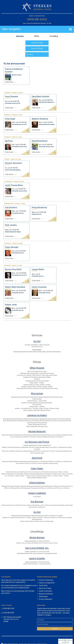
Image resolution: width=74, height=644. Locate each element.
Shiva (37, 36)
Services (20, 36)
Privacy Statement (45, 599)
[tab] (20, 36)
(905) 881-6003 (37, 20)
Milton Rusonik (37, 368)
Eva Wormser (37, 502)
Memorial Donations (46, 594)
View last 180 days (37, 49)
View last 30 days (37, 43)
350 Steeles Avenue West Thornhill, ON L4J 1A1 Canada (12, 619)
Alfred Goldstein (37, 483)
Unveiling (54, 36)
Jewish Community (45, 591)
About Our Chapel (45, 588)
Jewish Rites (43, 586)
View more (9, 82)
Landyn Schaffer (37, 559)
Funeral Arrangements (47, 583)
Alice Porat (37, 458)
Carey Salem (37, 469)
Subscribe (55, 629)
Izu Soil (37, 341)
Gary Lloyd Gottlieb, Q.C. (37, 548)
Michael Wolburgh (37, 432)
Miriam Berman (37, 538)
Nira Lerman (37, 394)
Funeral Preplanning (46, 580)
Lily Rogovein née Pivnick (37, 442)
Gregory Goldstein (37, 493)
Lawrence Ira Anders (37, 415)
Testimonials (43, 597)
